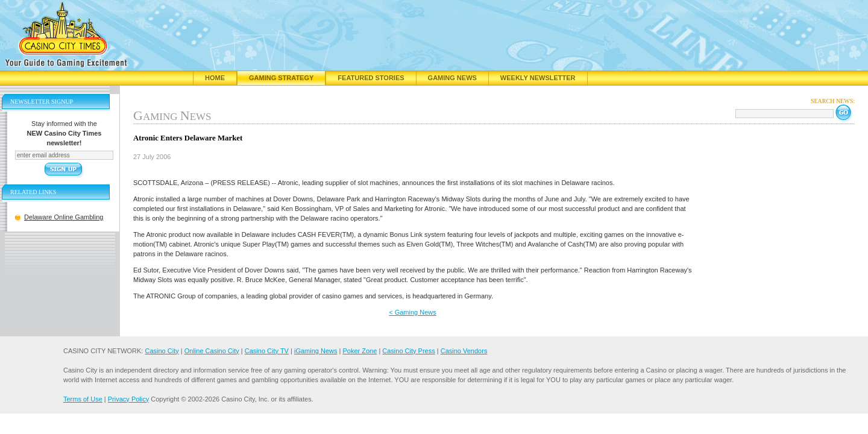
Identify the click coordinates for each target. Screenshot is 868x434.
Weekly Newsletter (538, 78)
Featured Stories (371, 78)
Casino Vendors (464, 351)
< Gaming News (413, 312)
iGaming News (316, 351)
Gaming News (452, 78)
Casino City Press (408, 351)
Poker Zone (360, 351)
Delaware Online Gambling (64, 217)
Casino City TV (267, 351)
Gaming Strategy (281, 78)
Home (215, 78)
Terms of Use (83, 399)
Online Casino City (212, 351)
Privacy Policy (128, 399)
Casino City (162, 351)
